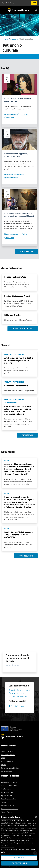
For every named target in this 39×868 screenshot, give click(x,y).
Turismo (4, 807)
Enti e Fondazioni (7, 766)
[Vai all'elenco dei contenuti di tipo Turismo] (25, 114)
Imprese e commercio (9, 797)
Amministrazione (9, 750)
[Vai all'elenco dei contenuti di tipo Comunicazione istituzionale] (14, 174)
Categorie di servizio (10, 781)
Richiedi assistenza (16, 698)
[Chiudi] (36, 816)
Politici (3, 770)
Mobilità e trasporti (8, 810)
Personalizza (19, 858)
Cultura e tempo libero (9, 791)
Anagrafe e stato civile (9, 787)
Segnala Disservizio (16, 711)
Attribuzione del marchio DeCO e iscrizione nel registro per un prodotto (19, 360)
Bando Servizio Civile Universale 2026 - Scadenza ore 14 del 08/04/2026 (18, 535)
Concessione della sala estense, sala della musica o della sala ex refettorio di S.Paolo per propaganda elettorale (18, 410)
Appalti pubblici (6, 800)
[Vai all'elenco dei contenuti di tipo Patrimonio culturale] (12, 114)
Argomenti (14, 39)
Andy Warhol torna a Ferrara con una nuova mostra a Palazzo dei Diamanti (19, 215)
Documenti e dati (7, 776)
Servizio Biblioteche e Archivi (17, 296)
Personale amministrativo (10, 773)
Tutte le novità (26, 251)
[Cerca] (36, 10)
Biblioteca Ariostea (13, 315)
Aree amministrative (8, 760)
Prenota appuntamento (18, 702)
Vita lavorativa (6, 794)
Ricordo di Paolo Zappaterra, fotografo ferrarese (16, 155)
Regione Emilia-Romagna (8, 3)
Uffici (3, 763)
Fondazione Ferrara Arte (15, 277)
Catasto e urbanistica (9, 804)
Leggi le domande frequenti (19, 695)
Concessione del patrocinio (16, 386)
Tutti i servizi (27, 435)
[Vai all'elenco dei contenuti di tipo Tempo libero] (10, 118)
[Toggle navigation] (4, 10)
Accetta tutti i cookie (20, 863)
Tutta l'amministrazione (23, 329)
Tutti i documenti (26, 556)
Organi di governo (7, 756)
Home (6, 39)
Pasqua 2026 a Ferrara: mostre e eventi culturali (18, 100)
